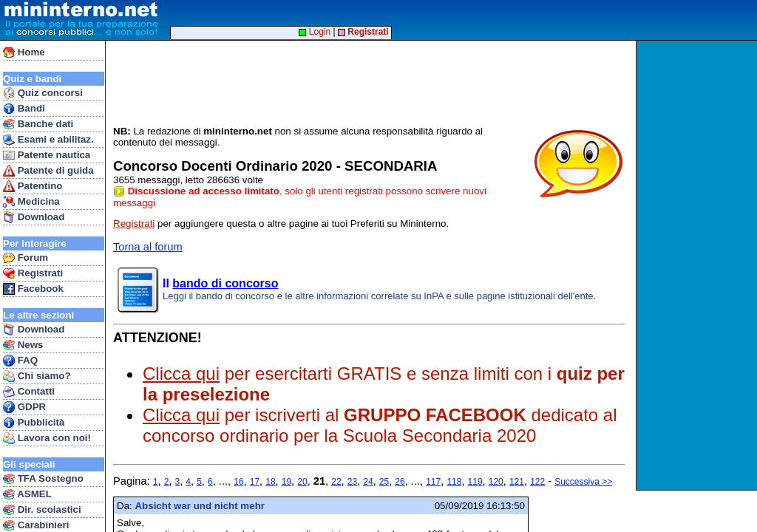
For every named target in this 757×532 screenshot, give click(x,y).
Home (24, 52)
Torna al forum (148, 247)
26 (400, 482)
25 (384, 482)
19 (286, 482)
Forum (26, 258)
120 (496, 482)
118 (454, 482)
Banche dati (38, 124)
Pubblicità (34, 423)
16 (238, 482)
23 (352, 482)
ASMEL (27, 494)
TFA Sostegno (43, 479)
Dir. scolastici (42, 510)
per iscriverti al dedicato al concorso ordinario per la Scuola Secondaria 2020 (380, 425)
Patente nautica (47, 155)
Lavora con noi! (47, 438)
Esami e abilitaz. (48, 140)
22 (336, 482)
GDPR (24, 407)
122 (537, 482)
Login (315, 32)
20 (302, 482)
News (23, 345)
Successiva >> (583, 482)
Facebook (33, 289)
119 (475, 482)
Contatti (29, 392)
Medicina (31, 202)
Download (34, 217)
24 (368, 482)
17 (255, 482)
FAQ (20, 361)
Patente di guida (48, 171)
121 (517, 482)
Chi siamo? (37, 376)
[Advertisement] (698, 265)
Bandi (24, 109)
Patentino (33, 186)
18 (270, 482)
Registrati (33, 273)
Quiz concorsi (43, 93)
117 (433, 482)
